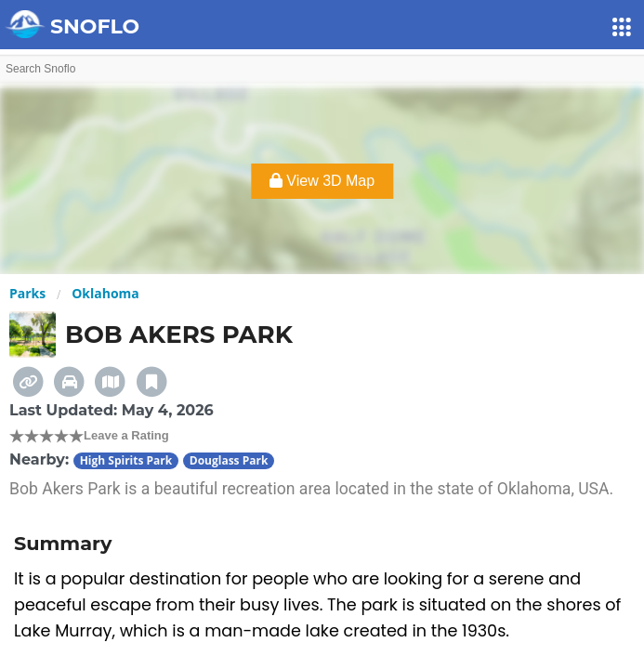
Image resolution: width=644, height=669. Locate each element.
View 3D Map (322, 181)
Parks (27, 293)
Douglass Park (229, 460)
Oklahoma (105, 293)
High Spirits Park (126, 460)
